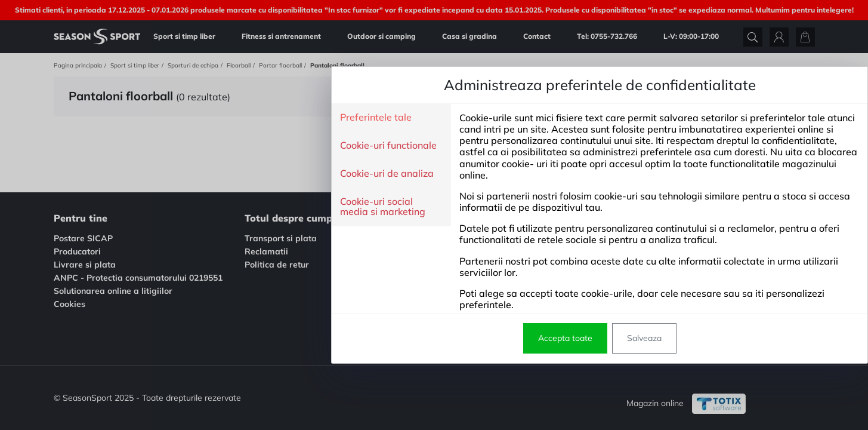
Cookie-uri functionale (223, 146)
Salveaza (478, 338)
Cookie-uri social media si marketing (217, 207)
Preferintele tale (210, 118)
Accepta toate (399, 338)
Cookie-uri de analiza (221, 174)
